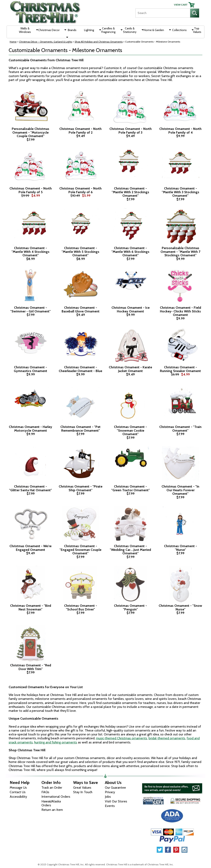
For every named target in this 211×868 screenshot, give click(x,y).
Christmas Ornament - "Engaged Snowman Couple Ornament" (80, 550)
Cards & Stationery (130, 30)
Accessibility (18, 797)
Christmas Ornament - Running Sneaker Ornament (180, 369)
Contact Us (18, 792)
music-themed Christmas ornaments (122, 738)
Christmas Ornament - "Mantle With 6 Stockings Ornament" (130, 252)
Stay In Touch (83, 792)
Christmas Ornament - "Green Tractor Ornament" (131, 488)
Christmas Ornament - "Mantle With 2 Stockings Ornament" (130, 192)
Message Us (18, 788)
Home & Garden (154, 30)
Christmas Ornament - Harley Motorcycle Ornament (30, 429)
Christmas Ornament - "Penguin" (130, 607)
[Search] (163, 13)
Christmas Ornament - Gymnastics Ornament (30, 369)
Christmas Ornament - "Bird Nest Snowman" (31, 607)
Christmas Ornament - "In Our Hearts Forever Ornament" (180, 490)
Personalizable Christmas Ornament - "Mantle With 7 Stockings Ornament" (180, 252)
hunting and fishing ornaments (56, 742)
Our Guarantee (115, 788)
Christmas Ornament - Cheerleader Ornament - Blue (80, 369)
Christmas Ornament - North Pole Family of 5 (31, 190)
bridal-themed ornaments (167, 738)
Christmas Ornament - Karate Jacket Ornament (130, 369)
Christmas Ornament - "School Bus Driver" (81, 607)
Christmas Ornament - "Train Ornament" (180, 429)
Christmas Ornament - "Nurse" (181, 548)
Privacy (110, 792)
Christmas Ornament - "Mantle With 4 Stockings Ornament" (30, 252)
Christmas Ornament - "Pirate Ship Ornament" (81, 488)
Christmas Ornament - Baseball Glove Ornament (81, 309)
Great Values (82, 788)
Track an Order (52, 788)
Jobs (108, 797)
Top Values (197, 30)
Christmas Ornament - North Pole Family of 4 (180, 131)
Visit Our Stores (116, 801)
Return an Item (52, 810)
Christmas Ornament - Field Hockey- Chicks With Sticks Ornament (181, 311)
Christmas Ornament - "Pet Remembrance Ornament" (80, 429)
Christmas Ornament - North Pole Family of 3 (131, 131)
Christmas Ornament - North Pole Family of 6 (80, 190)
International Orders (56, 797)
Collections (179, 30)
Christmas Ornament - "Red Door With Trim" (31, 667)
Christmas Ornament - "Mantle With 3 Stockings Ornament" (181, 192)
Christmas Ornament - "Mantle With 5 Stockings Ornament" (80, 252)
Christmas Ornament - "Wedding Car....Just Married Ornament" (130, 550)
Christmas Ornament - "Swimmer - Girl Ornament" (30, 309)
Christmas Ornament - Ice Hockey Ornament (131, 309)
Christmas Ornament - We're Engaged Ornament (30, 548)
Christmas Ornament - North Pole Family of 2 (80, 131)
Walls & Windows (25, 30)
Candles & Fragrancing (108, 30)
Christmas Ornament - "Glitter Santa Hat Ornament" (30, 488)
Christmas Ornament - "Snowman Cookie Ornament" (130, 431)
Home (13, 42)
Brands (72, 30)
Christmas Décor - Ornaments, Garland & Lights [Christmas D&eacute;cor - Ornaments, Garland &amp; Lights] (46, 42)
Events (110, 806)
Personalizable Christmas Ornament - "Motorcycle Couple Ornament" (30, 132)
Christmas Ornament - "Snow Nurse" (180, 607)
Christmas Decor (49, 30)
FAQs (45, 792)
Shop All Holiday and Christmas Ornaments (99, 42)
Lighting (89, 30)
